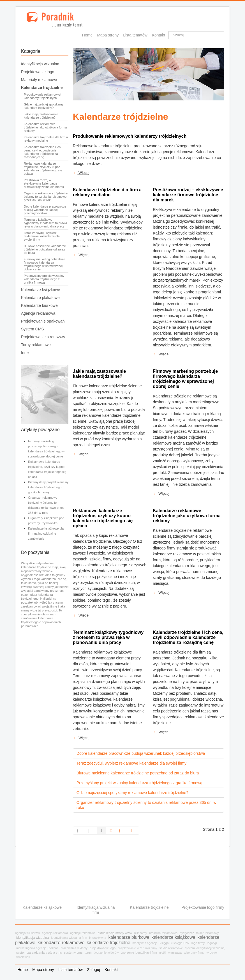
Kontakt (159, 35)
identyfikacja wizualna (33, 938)
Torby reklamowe (36, 345)
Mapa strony (108, 35)
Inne (25, 353)
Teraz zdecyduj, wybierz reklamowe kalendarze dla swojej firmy (42, 236)
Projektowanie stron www (43, 337)
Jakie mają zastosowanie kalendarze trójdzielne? (41, 116)
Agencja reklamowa (38, 313)
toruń (88, 953)
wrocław (212, 953)
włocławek (23, 957)
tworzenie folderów (106, 953)
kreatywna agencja (145, 943)
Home (87, 35)
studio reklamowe (171, 948)
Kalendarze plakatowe (40, 298)
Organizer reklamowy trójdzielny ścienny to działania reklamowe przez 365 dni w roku (46, 197)
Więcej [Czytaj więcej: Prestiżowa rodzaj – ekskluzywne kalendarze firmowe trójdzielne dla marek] (161, 354)
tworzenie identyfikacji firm (139, 953)
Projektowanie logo (38, 72)
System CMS (33, 329)
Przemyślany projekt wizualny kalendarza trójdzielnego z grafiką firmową (44, 279)
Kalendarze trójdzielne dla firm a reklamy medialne (46, 139)
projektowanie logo (103, 948)
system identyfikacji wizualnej (205, 948)
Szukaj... (169, 31)
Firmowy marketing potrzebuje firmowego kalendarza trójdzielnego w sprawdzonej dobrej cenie (44, 264)
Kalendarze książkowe (41, 290)
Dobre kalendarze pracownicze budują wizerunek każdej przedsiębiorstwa (45, 210)
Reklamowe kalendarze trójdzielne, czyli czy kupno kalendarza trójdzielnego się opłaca (43, 169)
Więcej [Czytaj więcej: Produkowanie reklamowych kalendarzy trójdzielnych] (81, 173)
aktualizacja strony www (115, 933)
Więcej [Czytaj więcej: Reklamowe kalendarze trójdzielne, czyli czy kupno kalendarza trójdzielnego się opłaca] (81, 615)
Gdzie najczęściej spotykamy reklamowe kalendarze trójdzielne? (132, 793)
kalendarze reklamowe (61, 943)
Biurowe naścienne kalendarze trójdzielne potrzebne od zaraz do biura (45, 249)
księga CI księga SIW (174, 943)
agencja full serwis (27, 933)
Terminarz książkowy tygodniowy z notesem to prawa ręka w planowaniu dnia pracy (45, 223)
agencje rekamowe (83, 933)
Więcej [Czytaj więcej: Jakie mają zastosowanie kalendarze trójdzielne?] (81, 454)
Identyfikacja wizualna (40, 64)
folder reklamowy (207, 933)
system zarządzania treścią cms (39, 953)
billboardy (141, 933)
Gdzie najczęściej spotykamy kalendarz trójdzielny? (44, 106)
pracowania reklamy (74, 948)
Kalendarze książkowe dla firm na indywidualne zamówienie (46, 533)
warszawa (175, 953)
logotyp (212, 943)
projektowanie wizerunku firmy (137, 948)
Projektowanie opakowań (43, 321)
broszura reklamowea (163, 933)
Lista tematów (135, 35)
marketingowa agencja (31, 948)
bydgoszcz (187, 933)
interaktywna (98, 938)
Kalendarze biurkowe (39, 305)
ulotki (163, 953)
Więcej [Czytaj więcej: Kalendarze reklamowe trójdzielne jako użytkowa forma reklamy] (161, 593)
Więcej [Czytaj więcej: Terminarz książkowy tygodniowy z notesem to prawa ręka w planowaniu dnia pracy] (81, 738)
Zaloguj (94, 970)
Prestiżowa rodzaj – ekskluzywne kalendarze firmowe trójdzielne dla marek (44, 183)
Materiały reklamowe (39, 80)
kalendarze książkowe (173, 937)
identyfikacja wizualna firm (69, 938)
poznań (53, 948)
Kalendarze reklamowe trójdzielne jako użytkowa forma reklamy (45, 127)
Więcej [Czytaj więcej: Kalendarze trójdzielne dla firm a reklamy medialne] (81, 255)
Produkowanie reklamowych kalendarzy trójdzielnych (43, 96)
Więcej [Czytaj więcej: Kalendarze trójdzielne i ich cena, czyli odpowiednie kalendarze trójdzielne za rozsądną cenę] (161, 732)
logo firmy (198, 943)
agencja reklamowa (55, 933)
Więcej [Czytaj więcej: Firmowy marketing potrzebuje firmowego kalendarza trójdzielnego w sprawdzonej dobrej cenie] (161, 494)
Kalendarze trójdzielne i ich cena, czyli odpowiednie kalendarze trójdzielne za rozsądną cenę (42, 152)
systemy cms (73, 953)
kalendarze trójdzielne (108, 943)
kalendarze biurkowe (129, 937)
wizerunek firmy (194, 953)
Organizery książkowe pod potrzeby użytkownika (46, 521)
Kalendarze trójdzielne (42, 88)
